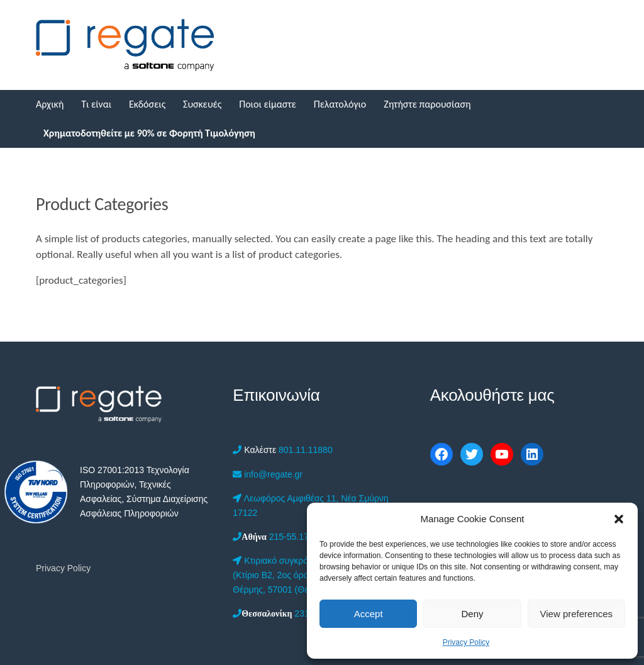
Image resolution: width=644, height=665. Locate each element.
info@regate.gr (268, 474)
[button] (619, 519)
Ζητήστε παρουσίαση (427, 104)
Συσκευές (202, 104)
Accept (369, 614)
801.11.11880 (282, 450)
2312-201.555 (291, 613)
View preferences (577, 614)
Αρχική (50, 104)
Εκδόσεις (147, 104)
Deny (472, 614)
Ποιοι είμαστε (268, 104)
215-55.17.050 (279, 537)
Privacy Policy (466, 642)
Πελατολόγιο (340, 104)
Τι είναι (96, 104)
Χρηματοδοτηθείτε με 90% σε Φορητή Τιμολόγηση (149, 133)
